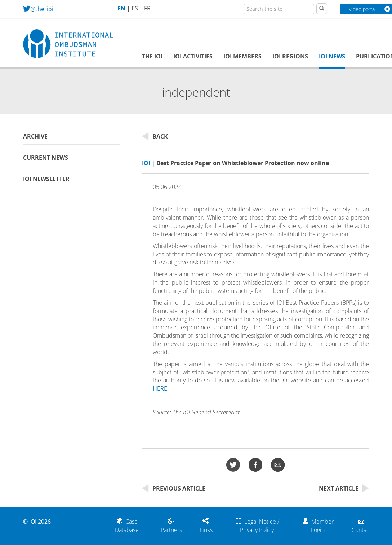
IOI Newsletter (46, 179)
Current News (46, 158)
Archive (35, 136)
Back (155, 136)
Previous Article (174, 488)
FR (147, 8)
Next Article (344, 488)
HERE (160, 388)
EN (121, 8)
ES (135, 8)
